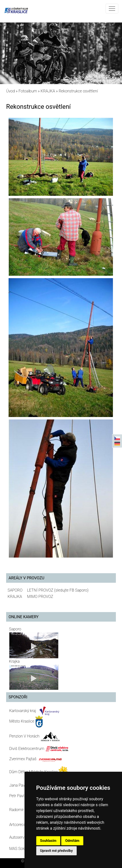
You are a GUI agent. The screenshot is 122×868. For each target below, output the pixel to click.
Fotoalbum (28, 91)
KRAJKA (48, 91)
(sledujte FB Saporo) (71, 590)
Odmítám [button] (72, 841)
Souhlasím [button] (48, 841)
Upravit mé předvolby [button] (56, 851)
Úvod (11, 91)
